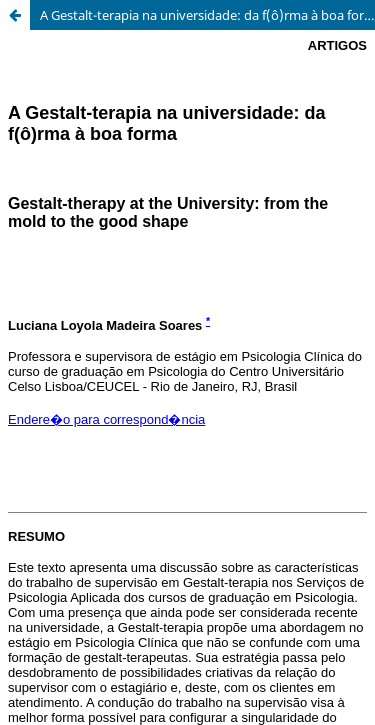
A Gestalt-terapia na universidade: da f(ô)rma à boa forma (207, 15)
